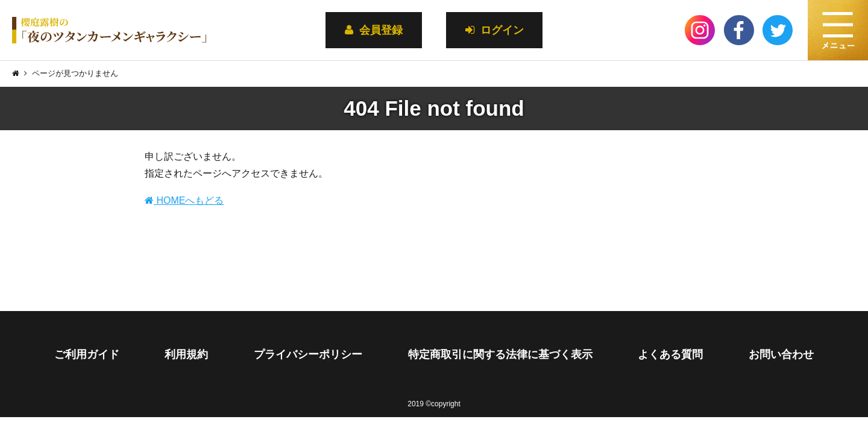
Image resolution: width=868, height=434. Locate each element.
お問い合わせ (781, 354)
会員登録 (374, 30)
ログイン (495, 30)
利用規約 (186, 354)
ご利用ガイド (87, 354)
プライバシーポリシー (308, 354)
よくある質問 (670, 354)
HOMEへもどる (184, 200)
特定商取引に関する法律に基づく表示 (500, 354)
